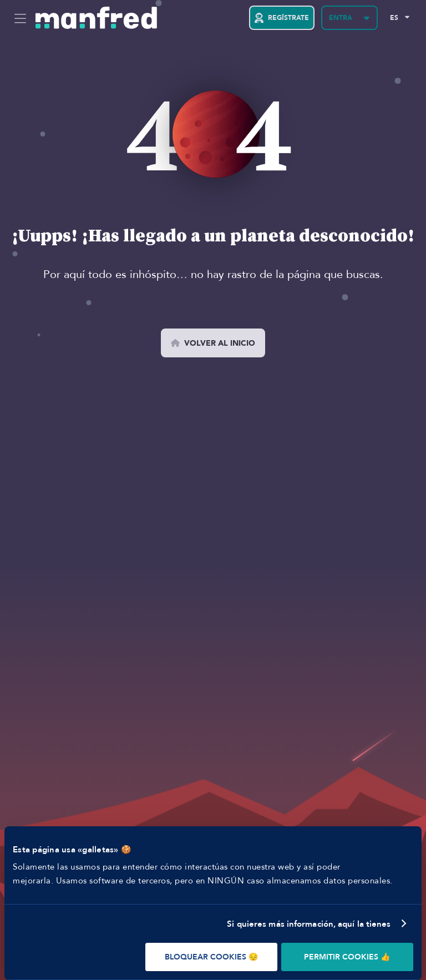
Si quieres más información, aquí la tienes (309, 924)
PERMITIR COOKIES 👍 (347, 957)
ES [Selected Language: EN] (394, 18)
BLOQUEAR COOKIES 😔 (211, 957)
